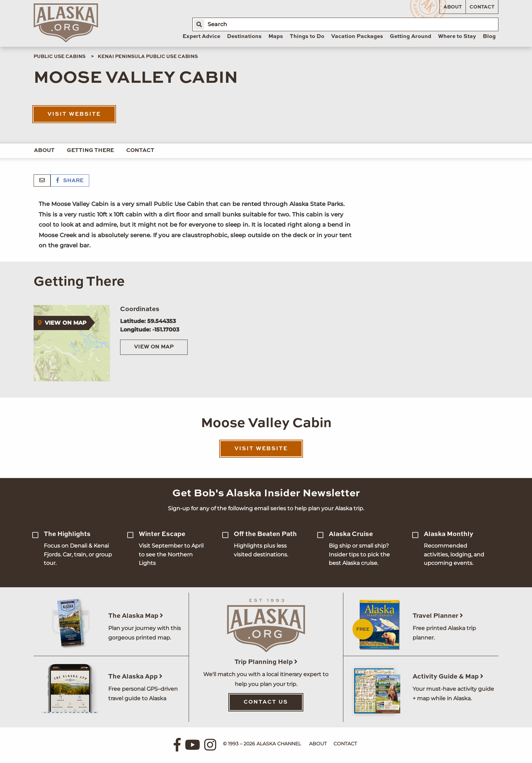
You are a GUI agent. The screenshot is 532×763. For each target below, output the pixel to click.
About (453, 7)
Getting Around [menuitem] (411, 37)
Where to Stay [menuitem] (457, 37)
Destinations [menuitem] (244, 37)
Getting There (90, 151)
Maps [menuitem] (276, 37)
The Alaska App (135, 677)
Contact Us (266, 702)
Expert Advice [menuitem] (201, 37)
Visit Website (74, 114)
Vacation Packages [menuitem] (357, 37)
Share (70, 181)
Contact (482, 7)
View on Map (154, 347)
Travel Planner (438, 616)
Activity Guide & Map (448, 677)
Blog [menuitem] (489, 37)
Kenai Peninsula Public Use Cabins (148, 57)
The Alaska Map (136, 616)
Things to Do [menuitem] (307, 37)
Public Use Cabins (60, 57)
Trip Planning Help (266, 662)
